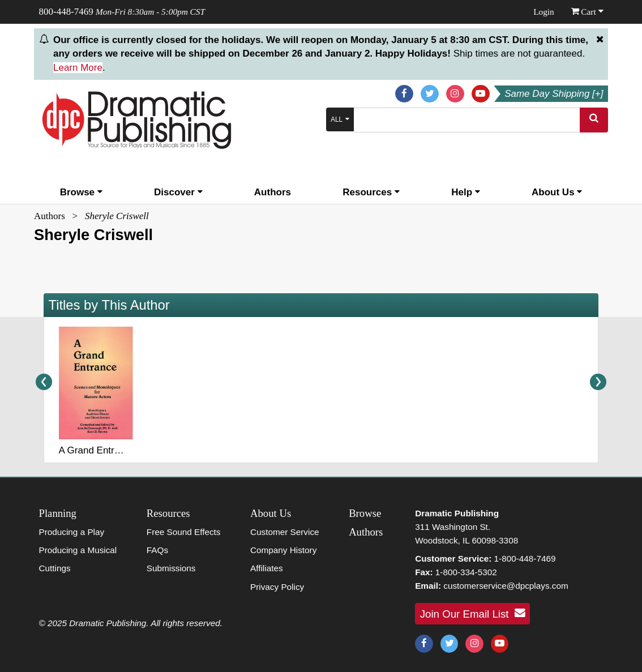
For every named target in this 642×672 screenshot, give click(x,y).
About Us (557, 192)
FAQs (157, 550)
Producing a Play (72, 532)
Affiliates (267, 568)
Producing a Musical (78, 550)
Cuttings (55, 568)
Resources (371, 192)
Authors (273, 192)
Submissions (171, 568)
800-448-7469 (66, 12)
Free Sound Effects (184, 532)
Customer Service (285, 532)
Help (466, 192)
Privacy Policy (277, 587)
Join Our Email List (473, 613)
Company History (283, 550)
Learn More (78, 68)
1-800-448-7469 (525, 558)
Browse (81, 192)
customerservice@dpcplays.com (506, 586)
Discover (178, 192)
